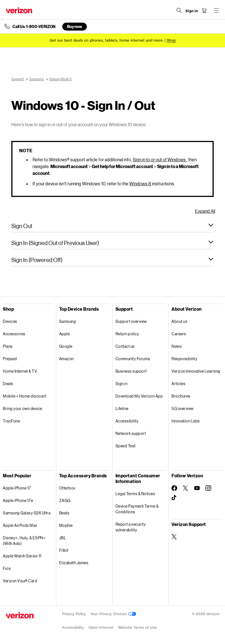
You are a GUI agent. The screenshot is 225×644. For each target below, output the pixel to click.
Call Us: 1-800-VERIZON (34, 27)
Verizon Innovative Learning (196, 371)
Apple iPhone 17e (18, 500)
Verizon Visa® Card (20, 581)
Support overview (131, 321)
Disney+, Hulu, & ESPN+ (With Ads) (24, 541)
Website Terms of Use (137, 627)
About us (179, 321)
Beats (64, 513)
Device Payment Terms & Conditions (137, 509)
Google (66, 346)
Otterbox (67, 488)
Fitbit (64, 550)
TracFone (11, 421)
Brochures (181, 396)
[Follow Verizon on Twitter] (186, 488)
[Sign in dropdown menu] (192, 11)
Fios (7, 568)
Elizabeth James (74, 563)
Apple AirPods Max (20, 525)
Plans (8, 346)
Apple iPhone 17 (17, 488)
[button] (112, 226)
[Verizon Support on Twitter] (174, 537)
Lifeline (122, 408)
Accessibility (127, 421)
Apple (65, 334)
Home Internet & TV (20, 371)
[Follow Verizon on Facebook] (174, 488)
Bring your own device (22, 408)
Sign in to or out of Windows (160, 159)
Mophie (66, 525)
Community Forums (133, 359)
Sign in (122, 384)
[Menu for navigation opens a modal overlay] (217, 10)
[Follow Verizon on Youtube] (197, 488)
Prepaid (10, 359)
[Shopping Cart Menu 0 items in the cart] (204, 10)
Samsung (68, 321)
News (177, 346)
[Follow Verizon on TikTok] (174, 498)
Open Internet (101, 627)
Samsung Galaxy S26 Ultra (27, 513)
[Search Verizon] (179, 10)
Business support (131, 371)
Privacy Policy (74, 614)
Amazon (67, 359)
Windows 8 (140, 183)
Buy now (75, 26)
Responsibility (184, 359)
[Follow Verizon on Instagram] (208, 488)
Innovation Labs (186, 421)
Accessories (14, 334)
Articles (178, 384)
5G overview (183, 408)
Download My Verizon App (139, 396)
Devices (10, 321)
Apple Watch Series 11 (22, 556)
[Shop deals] (171, 40)
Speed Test (126, 446)
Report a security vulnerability (131, 527)
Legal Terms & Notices (135, 494)
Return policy (127, 334)
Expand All (205, 211)
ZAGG (65, 500)
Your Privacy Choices (113, 614)
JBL (63, 538)
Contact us (125, 346)
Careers (179, 334)
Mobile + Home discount (24, 396)
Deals (8, 384)
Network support (131, 433)
